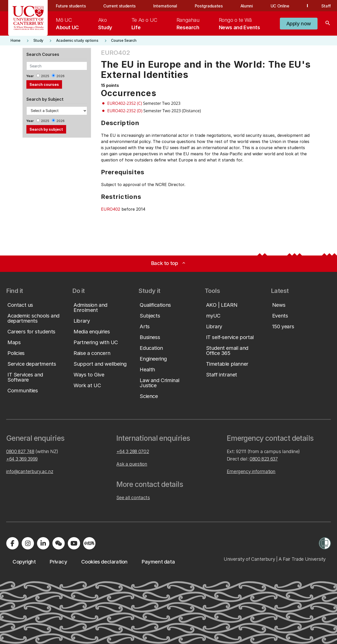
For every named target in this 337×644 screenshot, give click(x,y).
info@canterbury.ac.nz (30, 471)
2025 (45, 76)
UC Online (280, 6)
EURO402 (111, 209)
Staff (326, 6)
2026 (60, 76)
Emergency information (251, 471)
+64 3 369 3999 (22, 459)
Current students (119, 6)
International (165, 6)
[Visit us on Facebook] (12, 543)
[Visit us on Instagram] (28, 543)
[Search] (328, 24)
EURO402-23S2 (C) (125, 103)
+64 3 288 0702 (133, 451)
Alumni (247, 6)
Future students (71, 6)
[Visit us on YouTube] (74, 543)
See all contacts (133, 498)
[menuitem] (67, 24)
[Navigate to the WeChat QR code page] (58, 543)
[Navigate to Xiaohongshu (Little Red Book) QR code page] (89, 543)
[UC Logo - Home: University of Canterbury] (28, 18)
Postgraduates (209, 6)
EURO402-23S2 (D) (125, 111)
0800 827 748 (20, 451)
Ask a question (132, 464)
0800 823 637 (264, 459)
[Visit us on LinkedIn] (43, 543)
